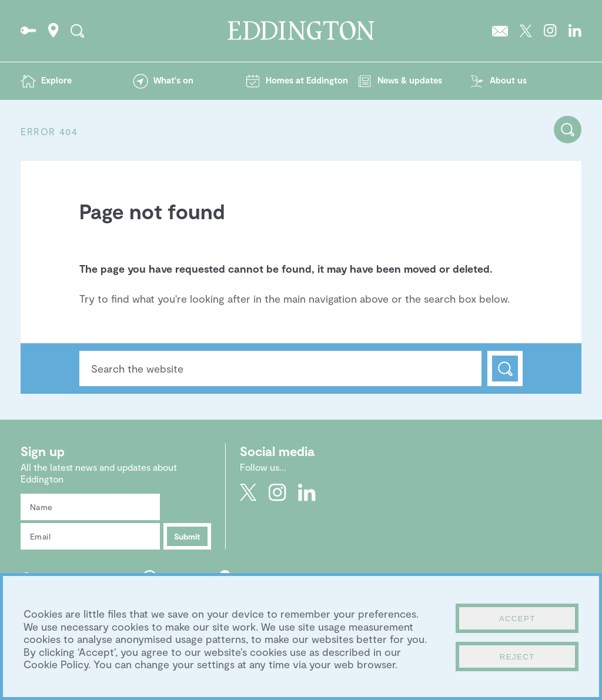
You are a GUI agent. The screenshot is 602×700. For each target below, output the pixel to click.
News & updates (410, 80)
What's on (173, 80)
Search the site (77, 31)
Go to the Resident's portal (29, 31)
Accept (517, 619)
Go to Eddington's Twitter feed (526, 31)
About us (508, 80)
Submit (187, 536)
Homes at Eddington (307, 80)
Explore (56, 80)
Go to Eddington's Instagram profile (550, 31)
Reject (517, 657)
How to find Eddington (53, 31)
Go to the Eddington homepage (301, 31)
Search (505, 369)
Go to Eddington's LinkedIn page (575, 31)
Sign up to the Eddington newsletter (500, 31)
